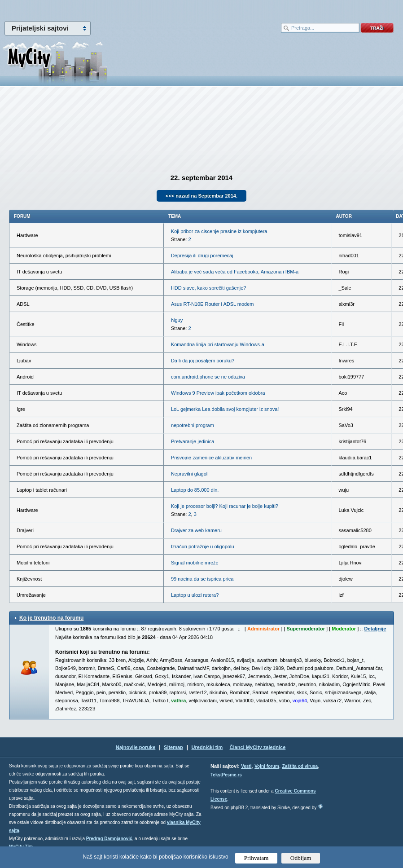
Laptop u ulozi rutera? (195, 595)
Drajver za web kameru (196, 530)
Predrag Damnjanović (109, 839)
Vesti (246, 766)
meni (101, 9)
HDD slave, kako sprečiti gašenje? (209, 288)
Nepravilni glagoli (190, 474)
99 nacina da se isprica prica (202, 579)
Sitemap (173, 747)
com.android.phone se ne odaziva (208, 377)
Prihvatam (256, 858)
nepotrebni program (193, 425)
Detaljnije (375, 629)
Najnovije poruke (136, 747)
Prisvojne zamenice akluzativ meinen (211, 458)
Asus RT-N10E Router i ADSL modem (212, 304)
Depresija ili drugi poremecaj (202, 256)
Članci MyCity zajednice (258, 747)
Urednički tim (207, 747)
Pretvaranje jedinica (193, 441)
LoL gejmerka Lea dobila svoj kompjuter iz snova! (225, 409)
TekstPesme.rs (226, 775)
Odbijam (301, 858)
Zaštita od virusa (300, 766)
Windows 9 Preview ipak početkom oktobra (218, 393)
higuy (177, 320)
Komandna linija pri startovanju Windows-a (218, 344)
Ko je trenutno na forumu (51, 618)
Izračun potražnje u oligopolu (203, 546)
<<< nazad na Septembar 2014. (201, 196)
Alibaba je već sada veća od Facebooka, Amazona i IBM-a (235, 272)
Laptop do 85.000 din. (195, 490)
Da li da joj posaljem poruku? (203, 361)
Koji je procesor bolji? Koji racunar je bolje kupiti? (225, 506)
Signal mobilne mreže (195, 563)
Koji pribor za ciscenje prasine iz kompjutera (219, 231)
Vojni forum (267, 766)
